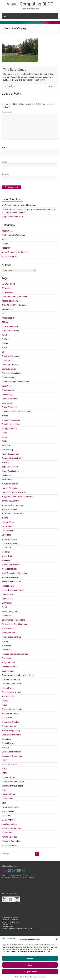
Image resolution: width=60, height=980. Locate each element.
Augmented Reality (10, 326)
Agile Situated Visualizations (14, 305)
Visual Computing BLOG (30, 4)
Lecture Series (8, 522)
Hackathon (7, 475)
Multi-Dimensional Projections (15, 573)
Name (4, 148)
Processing (7, 658)
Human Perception (10, 488)
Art (3, 314)
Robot (4, 705)
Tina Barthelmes (15, 70)
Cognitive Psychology (11, 356)
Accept (30, 958)
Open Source (7, 594)
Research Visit (8, 697)
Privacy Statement (31, 977)
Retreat (5, 701)
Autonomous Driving (11, 331)
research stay (8, 688)
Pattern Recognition (10, 611)
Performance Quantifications (14, 624)
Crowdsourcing (8, 377)
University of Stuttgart (10, 920)
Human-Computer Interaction (14, 492)
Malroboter (7, 548)
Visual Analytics (9, 820)
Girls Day (6, 463)
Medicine (6, 552)
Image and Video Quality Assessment (18, 497)
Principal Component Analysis (15, 654)
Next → (52, 86)
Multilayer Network (10, 577)
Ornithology (7, 603)
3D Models (6, 288)
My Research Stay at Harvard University (19, 205)
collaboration (7, 360)
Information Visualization (13, 514)
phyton (5, 641)
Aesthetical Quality (10, 301)
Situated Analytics (10, 726)
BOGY (4, 348)
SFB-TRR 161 (7, 718)
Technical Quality (9, 765)
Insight (5, 239)
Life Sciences (8, 531)
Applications (7, 231)
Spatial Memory (9, 743)
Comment (7, 112)
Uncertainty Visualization (13, 786)
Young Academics (10, 256)
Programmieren (9, 662)
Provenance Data (9, 667)
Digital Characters (10, 407)
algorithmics (7, 309)
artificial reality (8, 318)
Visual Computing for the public (15, 252)
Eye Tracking (7, 450)
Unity (4, 790)
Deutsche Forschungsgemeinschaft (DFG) (18, 929)
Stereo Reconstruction (11, 752)
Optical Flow (7, 599)
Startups (6, 748)
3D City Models (8, 284)
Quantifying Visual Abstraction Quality (18, 675)
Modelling (6, 560)
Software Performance (12, 735)
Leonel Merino (8, 526)
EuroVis (5, 437)
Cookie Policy (19, 977)
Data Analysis (8, 390)
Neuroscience (8, 586)
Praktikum (6, 650)
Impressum (41, 977)
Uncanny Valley (8, 777)
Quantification (8, 671)
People (5, 244)
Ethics (5, 433)
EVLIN (5, 441)
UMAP (5, 773)
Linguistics (7, 535)
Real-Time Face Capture (12, 684)
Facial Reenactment (10, 454)
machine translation (10, 543)
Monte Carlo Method (11, 565)
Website (5, 174)
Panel (4, 607)
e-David (5, 416)
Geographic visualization (12, 458)
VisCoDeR (6, 816)
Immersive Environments (13, 505)
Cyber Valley (7, 386)
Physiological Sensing (11, 637)
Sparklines (6, 739)
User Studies (7, 799)
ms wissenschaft (9, 569)
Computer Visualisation (12, 373)
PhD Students (8, 628)
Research (6, 248)
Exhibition (6, 446)
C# (3, 352)
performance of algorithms (13, 620)
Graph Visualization (10, 471)
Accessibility (7, 292)
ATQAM (5, 322)
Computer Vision (9, 369)
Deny (30, 965)
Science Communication (12, 709)
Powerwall (6, 645)
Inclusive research (10, 509)
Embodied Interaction (11, 420)
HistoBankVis (8, 480)
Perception (7, 616)
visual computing (9, 824)
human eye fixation (10, 484)
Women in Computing (11, 841)
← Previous (10, 86)
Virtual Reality (8, 811)
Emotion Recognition (11, 424)
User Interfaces (8, 794)
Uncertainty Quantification (13, 782)
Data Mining (7, 394)
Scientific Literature (10, 714)
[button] (56, 940)
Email (4, 162)
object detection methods (13, 590)
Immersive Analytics (11, 501)
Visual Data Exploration (12, 828)
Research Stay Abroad (11, 692)
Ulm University (7, 926)
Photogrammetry (9, 633)
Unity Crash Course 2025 (13, 217)
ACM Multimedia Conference (14, 297)
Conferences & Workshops (13, 235)
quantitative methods (11, 679)
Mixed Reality (8, 556)
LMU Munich (7, 924)
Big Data (5, 339)
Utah (4, 803)
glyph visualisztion (10, 467)
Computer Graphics (10, 365)
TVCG (4, 769)
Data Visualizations (10, 399)
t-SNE (4, 760)
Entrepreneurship (9, 428)
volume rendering (9, 837)
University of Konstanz (10, 922)
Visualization (7, 833)
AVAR (4, 335)
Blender (5, 343)
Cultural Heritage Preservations (15, 382)
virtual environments (11, 807)
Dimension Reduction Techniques (16, 411)
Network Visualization (11, 582)
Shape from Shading (11, 722)
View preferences (30, 972)
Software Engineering (11, 731)
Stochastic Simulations (12, 756)
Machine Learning (10, 539)
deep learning (8, 403)
